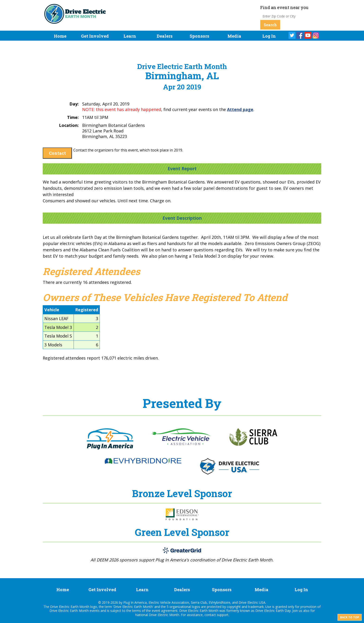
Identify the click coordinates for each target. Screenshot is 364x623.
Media (234, 36)
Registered (87, 310)
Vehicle (52, 310)
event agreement (165, 611)
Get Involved (95, 36)
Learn (130, 36)
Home (60, 36)
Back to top (350, 617)
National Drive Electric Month (157, 615)
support (223, 615)
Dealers (165, 36)
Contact (57, 153)
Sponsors (199, 36)
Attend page (240, 109)
